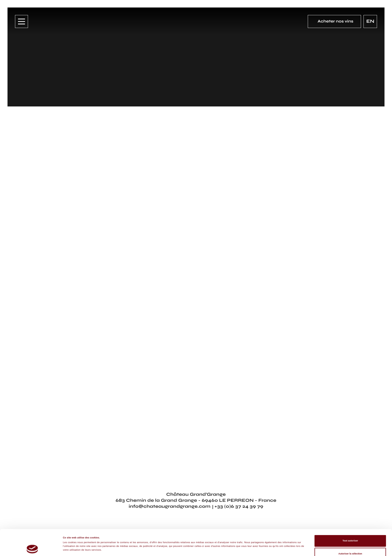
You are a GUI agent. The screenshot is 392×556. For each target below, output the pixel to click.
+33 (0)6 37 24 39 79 (239, 506)
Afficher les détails (230, 541)
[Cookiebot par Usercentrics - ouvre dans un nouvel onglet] (32, 548)
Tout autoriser (350, 519)
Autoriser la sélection (350, 531)
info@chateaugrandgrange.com (170, 506)
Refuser (350, 544)
